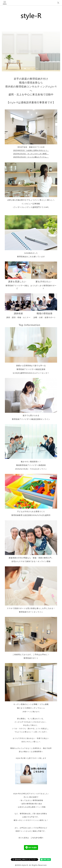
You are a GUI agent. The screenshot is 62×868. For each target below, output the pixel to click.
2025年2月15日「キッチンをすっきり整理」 (31, 154)
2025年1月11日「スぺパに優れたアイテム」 (31, 157)
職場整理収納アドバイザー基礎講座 (31, 465)
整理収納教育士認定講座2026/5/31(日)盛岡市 (31, 515)
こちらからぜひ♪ (37, 838)
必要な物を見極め (31, 200)
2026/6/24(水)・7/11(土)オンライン (31, 469)
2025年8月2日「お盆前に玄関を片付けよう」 (31, 150)
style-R (25, 865)
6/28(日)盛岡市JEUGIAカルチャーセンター (31, 373)
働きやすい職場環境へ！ (31, 462)
